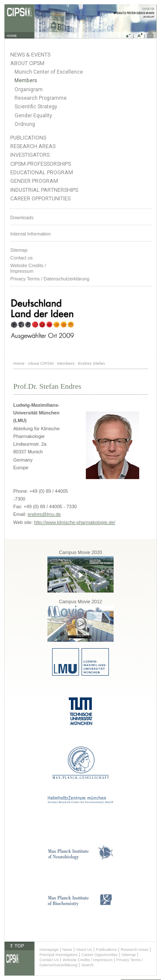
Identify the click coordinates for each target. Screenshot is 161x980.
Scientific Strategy (36, 107)
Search (87, 965)
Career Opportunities (40, 198)
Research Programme (41, 98)
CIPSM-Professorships (41, 164)
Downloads (22, 217)
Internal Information (31, 234)
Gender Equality (33, 116)
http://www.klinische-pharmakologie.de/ (75, 522)
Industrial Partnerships (44, 190)
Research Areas (33, 146)
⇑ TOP (17, 946)
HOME (12, 36)
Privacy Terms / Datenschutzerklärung (50, 279)
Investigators (30, 155)
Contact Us (49, 960)
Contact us (22, 258)
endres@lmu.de (44, 514)
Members (26, 80)
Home (19, 363)
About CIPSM (27, 63)
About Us (84, 950)
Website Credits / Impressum (88, 960)
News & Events (30, 55)
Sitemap (19, 250)
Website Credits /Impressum (28, 268)
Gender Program (34, 181)
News (67, 950)
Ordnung (25, 124)
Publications (28, 138)
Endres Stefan (92, 363)
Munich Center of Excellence (49, 72)
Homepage (49, 950)
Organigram (29, 89)
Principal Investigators (58, 955)
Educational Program (42, 172)
